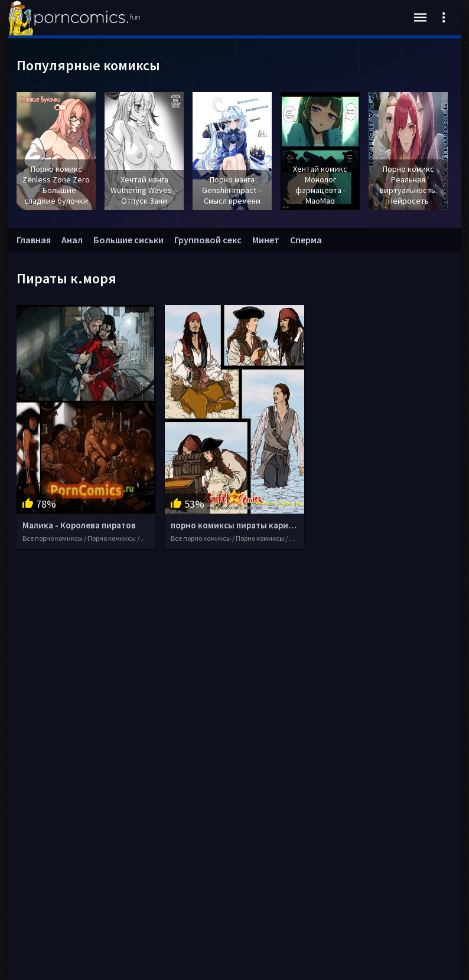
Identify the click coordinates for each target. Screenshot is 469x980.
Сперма (306, 240)
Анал (72, 240)
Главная (34, 240)
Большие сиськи (128, 240)
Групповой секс (208, 240)
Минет (266, 240)
